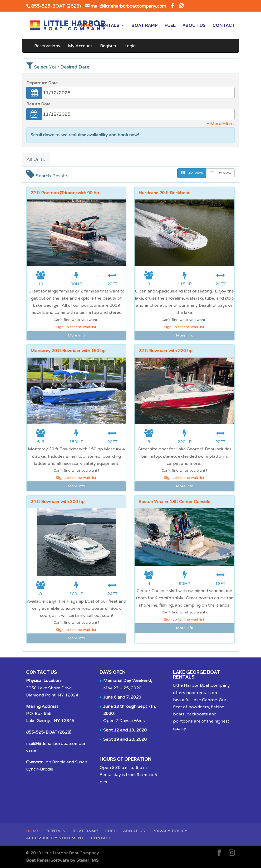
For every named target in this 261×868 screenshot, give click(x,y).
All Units (36, 159)
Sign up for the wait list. (77, 327)
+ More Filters (221, 124)
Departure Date (42, 83)
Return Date (38, 104)
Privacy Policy (170, 831)
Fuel (170, 26)
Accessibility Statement (55, 838)
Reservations (47, 46)
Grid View (192, 173)
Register (108, 46)
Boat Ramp (145, 26)
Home (85, 26)
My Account (80, 46)
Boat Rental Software (62, 860)
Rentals (109, 26)
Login (130, 46)
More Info (76, 335)
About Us (194, 26)
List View (220, 173)
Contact (224, 26)
